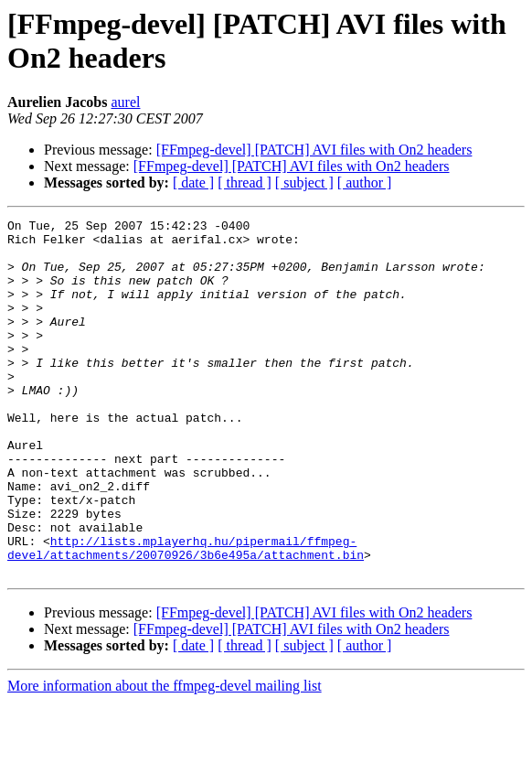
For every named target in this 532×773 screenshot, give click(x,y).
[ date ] (193, 183)
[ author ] (365, 183)
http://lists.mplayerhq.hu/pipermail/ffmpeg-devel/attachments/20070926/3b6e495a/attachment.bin (186, 615)
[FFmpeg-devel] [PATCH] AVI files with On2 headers (314, 150)
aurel (125, 102)
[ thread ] (245, 183)
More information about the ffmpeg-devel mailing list (165, 757)
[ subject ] (304, 183)
